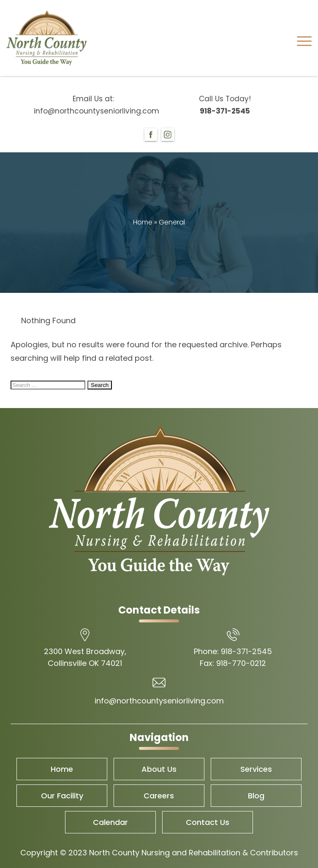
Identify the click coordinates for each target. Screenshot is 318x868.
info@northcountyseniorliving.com (93, 111)
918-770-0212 (241, 663)
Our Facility (62, 796)
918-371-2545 (225, 111)
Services (256, 769)
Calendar (110, 822)
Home (143, 222)
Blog (256, 796)
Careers (159, 796)
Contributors (274, 853)
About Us (159, 769)
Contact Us (208, 822)
